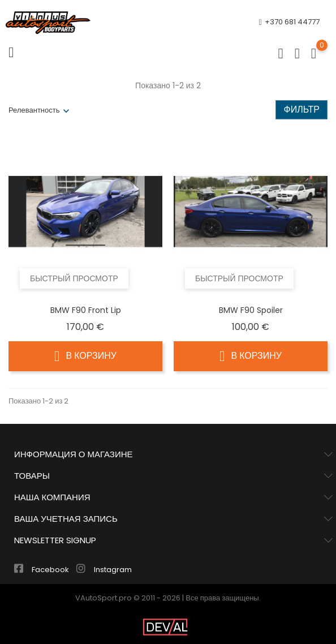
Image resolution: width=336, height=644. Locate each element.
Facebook (42, 570)
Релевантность (34, 110)
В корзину (85, 356)
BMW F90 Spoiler (251, 310)
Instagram (104, 570)
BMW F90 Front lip (86, 310)
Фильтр (301, 110)
